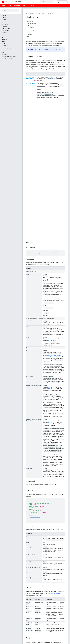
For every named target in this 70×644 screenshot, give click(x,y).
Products (32, 13)
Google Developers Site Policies (31, 518)
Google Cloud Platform (28, 632)
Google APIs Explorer (28, 606)
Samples (25, 6)
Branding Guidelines (59, 608)
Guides (10, 6)
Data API (17, 2)
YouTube (8, 2)
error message (56, 455)
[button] (10, 17)
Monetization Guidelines (60, 611)
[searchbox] (10, 11)
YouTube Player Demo (28, 608)
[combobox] (48, 2)
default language (47, 236)
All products (25, 634)
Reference (50, 13)
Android (24, 625)
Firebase (25, 629)
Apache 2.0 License (56, 516)
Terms (24, 641)
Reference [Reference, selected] (17, 6)
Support (32, 6)
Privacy (29, 641)
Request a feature (43, 608)
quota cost (53, 49)
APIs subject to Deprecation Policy (61, 614)
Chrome (25, 627)
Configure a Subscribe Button (28, 612)
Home (3, 6)
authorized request (52, 203)
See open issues (42, 611)
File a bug (41, 606)
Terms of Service (58, 606)
